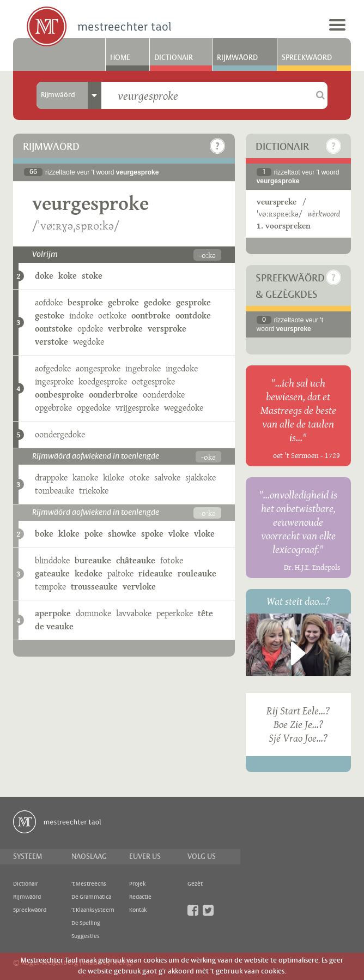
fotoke (172, 560)
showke (122, 534)
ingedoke (182, 368)
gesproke (193, 302)
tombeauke (54, 491)
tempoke (50, 587)
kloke (69, 534)
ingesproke (54, 381)
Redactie (140, 897)
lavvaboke (134, 613)
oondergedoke (60, 434)
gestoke (50, 315)
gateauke (52, 573)
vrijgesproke (137, 408)
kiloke (114, 477)
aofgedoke (53, 368)
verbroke (125, 329)
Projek (137, 884)
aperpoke (53, 613)
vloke (179, 534)
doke (44, 276)
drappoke (51, 477)
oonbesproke (59, 395)
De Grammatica (91, 897)
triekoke (94, 491)
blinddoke (52, 560)
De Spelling (86, 923)
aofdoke (49, 302)
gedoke (157, 302)
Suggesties (86, 936)
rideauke (156, 573)
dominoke (93, 613)
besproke (85, 302)
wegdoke (89, 342)
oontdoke (193, 315)
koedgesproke (103, 381)
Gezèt (195, 884)
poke (94, 534)
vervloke (139, 587)
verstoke (51, 342)
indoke (81, 315)
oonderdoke (164, 395)
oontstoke (54, 329)
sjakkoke (201, 477)
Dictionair (174, 58)
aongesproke (98, 368)
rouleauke (197, 573)
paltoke (120, 573)
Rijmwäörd (237, 58)
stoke (92, 276)
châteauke (136, 560)
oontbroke (151, 315)
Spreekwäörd (307, 58)
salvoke (167, 477)
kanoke (85, 477)
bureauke (93, 560)
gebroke (123, 302)
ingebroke (143, 368)
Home (120, 58)
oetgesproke (153, 381)
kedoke (89, 573)
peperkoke (175, 613)
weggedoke (184, 408)
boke (44, 534)
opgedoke (94, 408)
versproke (167, 329)
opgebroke (53, 408)
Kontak (138, 910)
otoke (139, 477)
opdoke (90, 329)
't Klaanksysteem (93, 910)
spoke (152, 534)
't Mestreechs (89, 884)
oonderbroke (113, 395)
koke (68, 276)
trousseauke (94, 587)
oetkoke (112, 315)
